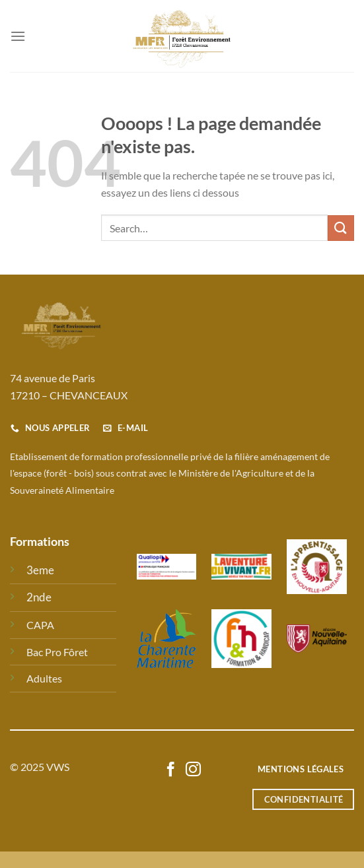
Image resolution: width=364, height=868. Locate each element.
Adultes (44, 678)
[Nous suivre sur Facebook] (171, 770)
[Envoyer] (341, 228)
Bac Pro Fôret (57, 652)
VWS (58, 767)
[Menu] (18, 36)
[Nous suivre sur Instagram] (193, 770)
